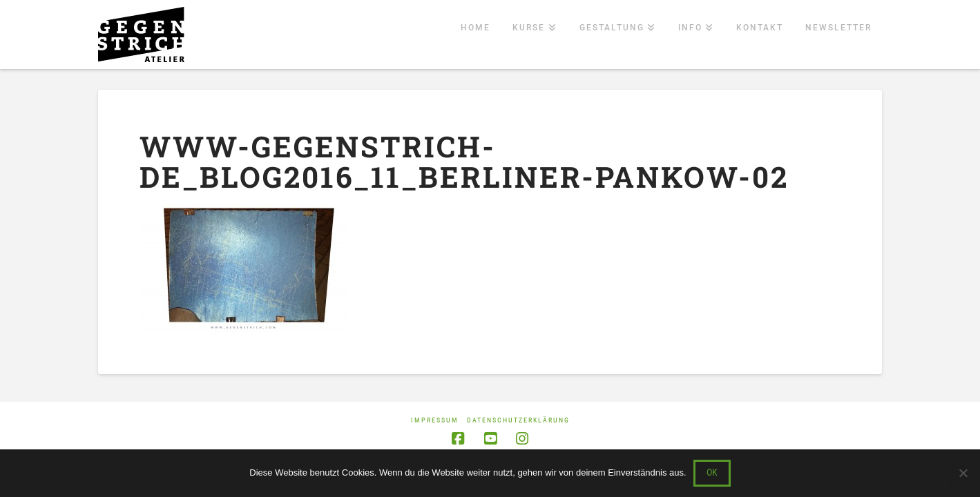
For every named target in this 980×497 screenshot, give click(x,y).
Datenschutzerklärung (518, 420)
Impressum (435, 420)
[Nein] (963, 473)
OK (712, 472)
